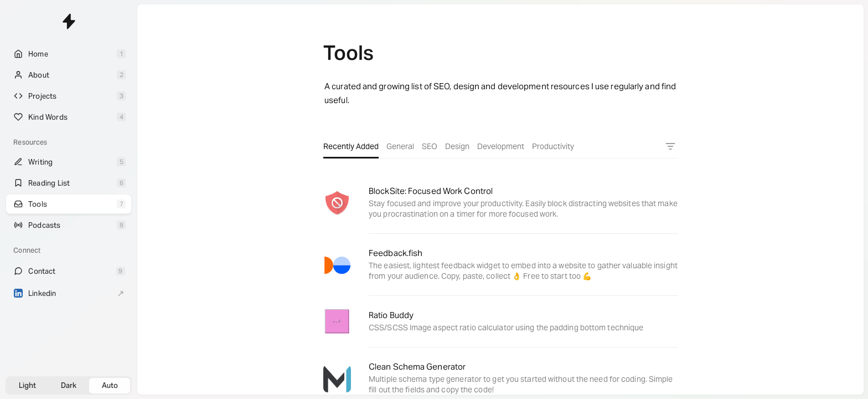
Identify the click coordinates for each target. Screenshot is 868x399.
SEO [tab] (430, 147)
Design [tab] (457, 147)
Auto (110, 385)
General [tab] (400, 147)
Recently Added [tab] (351, 147)
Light (27, 385)
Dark (69, 385)
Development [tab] (501, 147)
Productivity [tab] (553, 147)
